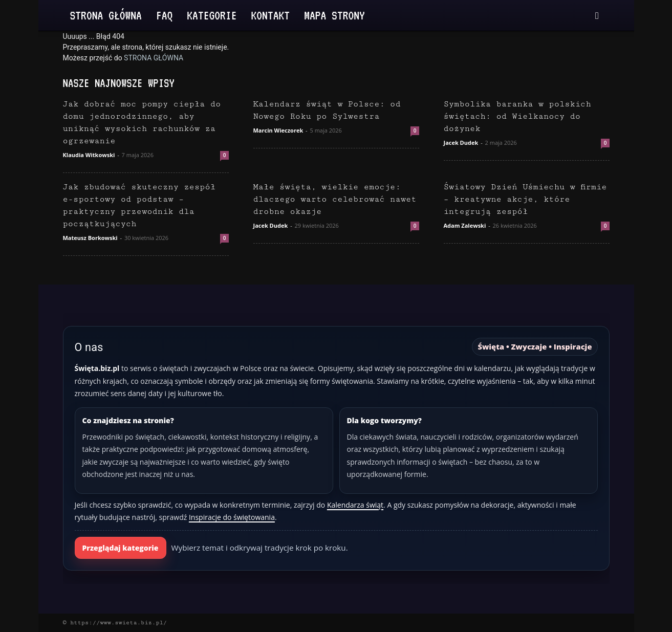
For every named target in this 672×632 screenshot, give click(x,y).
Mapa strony (334, 15)
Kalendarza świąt (355, 505)
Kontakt (271, 15)
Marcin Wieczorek (278, 130)
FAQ (164, 15)
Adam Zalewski (465, 225)
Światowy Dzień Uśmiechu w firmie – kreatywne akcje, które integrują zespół (525, 199)
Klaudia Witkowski (89, 155)
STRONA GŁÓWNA (154, 58)
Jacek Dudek (461, 143)
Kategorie (212, 15)
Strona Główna (106, 15)
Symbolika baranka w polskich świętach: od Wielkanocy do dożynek (517, 116)
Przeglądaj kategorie (121, 548)
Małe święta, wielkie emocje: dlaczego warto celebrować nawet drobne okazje (335, 199)
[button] (597, 16)
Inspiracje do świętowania (232, 517)
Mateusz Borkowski (90, 238)
